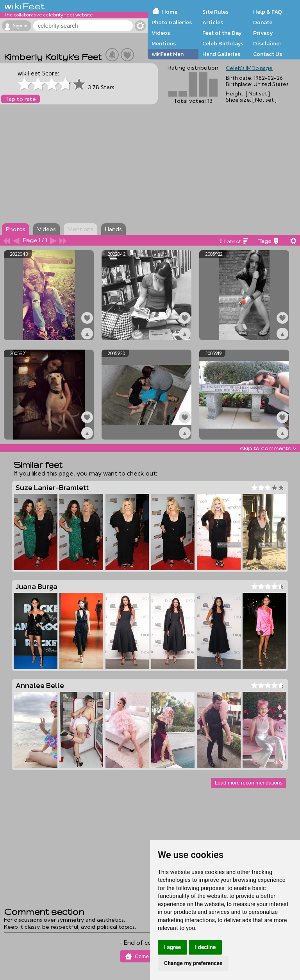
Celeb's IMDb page (249, 68)
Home (170, 12)
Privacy (263, 33)
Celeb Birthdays (223, 43)
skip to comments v (268, 448)
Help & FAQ (268, 12)
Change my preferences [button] (193, 963)
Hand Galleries (221, 54)
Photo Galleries (172, 22)
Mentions (164, 43)
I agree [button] (172, 947)
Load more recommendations (249, 783)
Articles (213, 22)
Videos (161, 33)
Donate (263, 22)
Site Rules (215, 12)
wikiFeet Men (168, 54)
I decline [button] (205, 947)
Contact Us (268, 54)
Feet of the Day (222, 33)
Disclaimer (267, 43)
